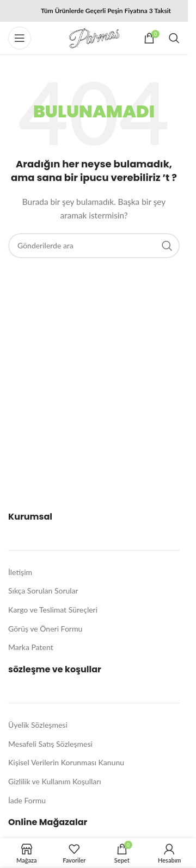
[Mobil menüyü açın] (20, 38)
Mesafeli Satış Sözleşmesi (50, 744)
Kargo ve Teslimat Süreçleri (53, 610)
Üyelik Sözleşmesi (38, 725)
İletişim (20, 572)
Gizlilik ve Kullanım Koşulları (55, 781)
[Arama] (174, 38)
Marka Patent (31, 647)
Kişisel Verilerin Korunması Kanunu (66, 762)
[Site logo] (94, 37)
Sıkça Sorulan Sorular (43, 591)
